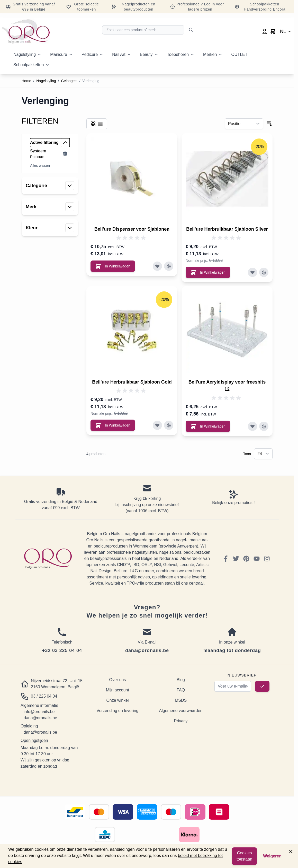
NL (286, 31)
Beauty (146, 54)
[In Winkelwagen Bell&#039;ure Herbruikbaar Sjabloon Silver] (208, 272)
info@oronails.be (39, 712)
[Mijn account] (265, 31)
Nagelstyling (25, 54)
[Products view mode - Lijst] (100, 124)
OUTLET (239, 54)
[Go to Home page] (26, 31)
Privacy (181, 721)
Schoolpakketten (29, 65)
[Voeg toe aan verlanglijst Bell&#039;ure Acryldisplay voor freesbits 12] (252, 426)
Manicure (59, 54)
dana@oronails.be (40, 718)
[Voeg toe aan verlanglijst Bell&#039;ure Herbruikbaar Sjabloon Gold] (157, 425)
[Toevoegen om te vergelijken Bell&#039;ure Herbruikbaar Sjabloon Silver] (264, 272)
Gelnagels (69, 81)
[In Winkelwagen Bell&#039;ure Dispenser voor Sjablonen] (113, 266)
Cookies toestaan (244, 856)
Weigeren (272, 856)
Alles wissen (40, 166)
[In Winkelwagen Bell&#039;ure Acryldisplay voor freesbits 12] (208, 426)
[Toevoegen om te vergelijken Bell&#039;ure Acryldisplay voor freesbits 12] (264, 426)
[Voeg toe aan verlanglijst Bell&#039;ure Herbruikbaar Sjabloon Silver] (252, 272)
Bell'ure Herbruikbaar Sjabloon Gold (132, 382)
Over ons (118, 680)
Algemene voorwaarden (181, 711)
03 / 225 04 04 (44, 696)
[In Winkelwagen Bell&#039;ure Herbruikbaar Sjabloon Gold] (113, 425)
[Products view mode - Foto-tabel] (93, 124)
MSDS (181, 700)
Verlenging (91, 81)
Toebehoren (178, 54)
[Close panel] (291, 852)
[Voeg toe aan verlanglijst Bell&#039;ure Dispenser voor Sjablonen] (157, 266)
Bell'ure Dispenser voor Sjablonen (132, 229)
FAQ (181, 690)
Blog (181, 680)
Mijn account (118, 690)
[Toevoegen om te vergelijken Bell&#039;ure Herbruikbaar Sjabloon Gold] (169, 425)
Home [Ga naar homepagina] (26, 81)
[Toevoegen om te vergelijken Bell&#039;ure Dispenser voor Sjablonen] (169, 266)
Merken (210, 54)
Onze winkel (117, 700)
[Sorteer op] (244, 124)
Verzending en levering (118, 711)
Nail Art (119, 54)
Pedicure (90, 54)
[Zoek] (191, 30)
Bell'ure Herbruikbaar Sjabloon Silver (227, 229)
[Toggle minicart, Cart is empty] (273, 31)
